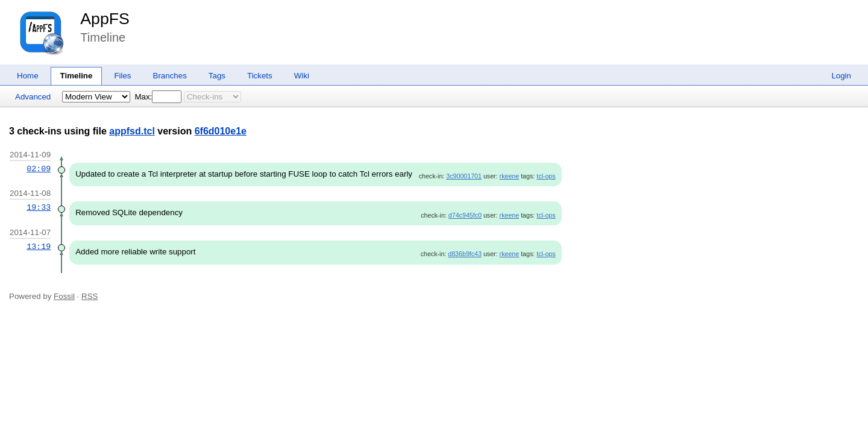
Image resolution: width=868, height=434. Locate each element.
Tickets (260, 76)
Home (28, 76)
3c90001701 (464, 176)
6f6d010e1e (221, 131)
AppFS (105, 19)
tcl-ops (546, 176)
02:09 (39, 169)
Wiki (302, 76)
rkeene (510, 176)
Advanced (33, 97)
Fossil (64, 296)
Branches (170, 76)
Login (841, 76)
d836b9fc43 (465, 254)
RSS (90, 296)
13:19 (39, 247)
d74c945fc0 (465, 215)
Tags (217, 76)
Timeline (77, 76)
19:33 (39, 207)
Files (122, 76)
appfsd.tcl (132, 131)
